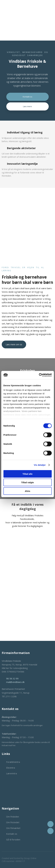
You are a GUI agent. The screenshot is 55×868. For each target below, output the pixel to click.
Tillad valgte (27, 482)
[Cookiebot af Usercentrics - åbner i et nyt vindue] (39, 375)
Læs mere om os (14, 344)
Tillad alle (27, 474)
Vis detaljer (40, 465)
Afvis (27, 491)
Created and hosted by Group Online (19, 858)
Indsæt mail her (9, 745)
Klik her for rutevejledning (15, 668)
